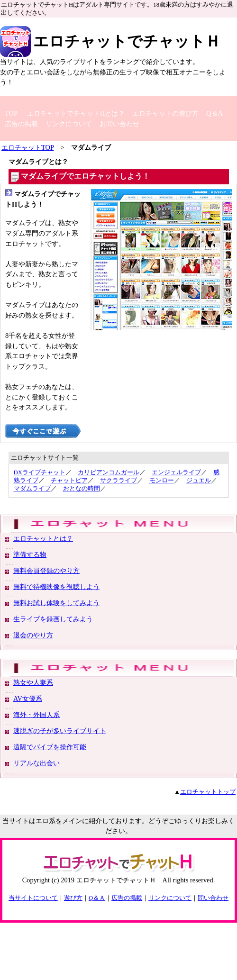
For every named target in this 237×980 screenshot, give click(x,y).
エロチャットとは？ (43, 538)
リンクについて (69, 124)
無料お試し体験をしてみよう (56, 603)
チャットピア (69, 481)
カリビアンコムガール (109, 472)
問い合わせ (213, 898)
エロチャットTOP (27, 147)
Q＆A (214, 113)
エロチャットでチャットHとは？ (76, 113)
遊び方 (73, 898)
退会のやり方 (33, 635)
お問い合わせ (119, 124)
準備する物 (30, 554)
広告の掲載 (21, 124)
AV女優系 (28, 699)
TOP (11, 113)
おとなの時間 (82, 489)
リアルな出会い (36, 763)
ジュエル (199, 481)
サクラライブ (118, 481)
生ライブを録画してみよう (53, 619)
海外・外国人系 (36, 715)
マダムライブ (32, 489)
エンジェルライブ (176, 472)
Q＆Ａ (97, 898)
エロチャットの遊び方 (165, 113)
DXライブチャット (40, 472)
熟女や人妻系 (33, 682)
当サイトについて (33, 898)
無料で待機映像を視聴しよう (56, 587)
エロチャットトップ (208, 792)
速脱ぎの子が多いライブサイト (60, 731)
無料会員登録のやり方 (46, 571)
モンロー (162, 481)
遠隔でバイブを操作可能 (50, 747)
